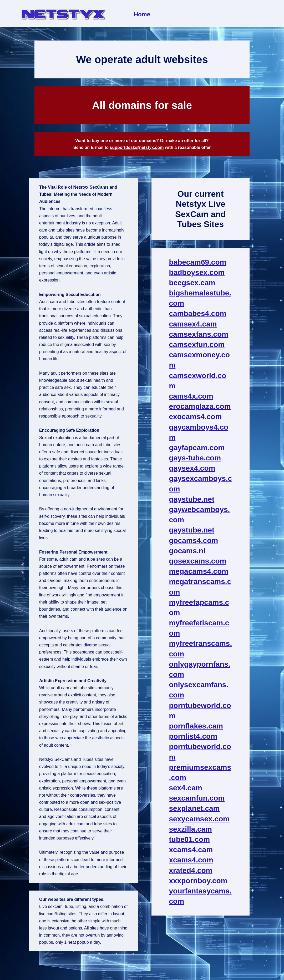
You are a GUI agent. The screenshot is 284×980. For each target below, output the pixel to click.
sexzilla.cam (191, 829)
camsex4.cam (193, 324)
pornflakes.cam (196, 726)
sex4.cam (186, 788)
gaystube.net (192, 499)
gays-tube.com (195, 458)
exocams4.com (196, 417)
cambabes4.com (198, 313)
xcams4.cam (191, 850)
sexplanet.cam (194, 808)
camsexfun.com (197, 345)
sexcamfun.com (197, 798)
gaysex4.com (192, 468)
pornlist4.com (193, 736)
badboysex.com (197, 272)
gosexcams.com (198, 561)
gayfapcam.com (197, 448)
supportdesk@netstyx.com (137, 147)
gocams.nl (187, 551)
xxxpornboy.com (198, 881)
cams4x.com (191, 396)
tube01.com (190, 839)
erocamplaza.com (200, 406)
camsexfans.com (199, 334)
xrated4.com (191, 870)
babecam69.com (198, 262)
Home (142, 14)
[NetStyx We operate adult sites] (63, 14)
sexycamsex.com (199, 819)
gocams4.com (194, 541)
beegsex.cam (192, 283)
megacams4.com (199, 571)
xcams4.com (191, 860)
